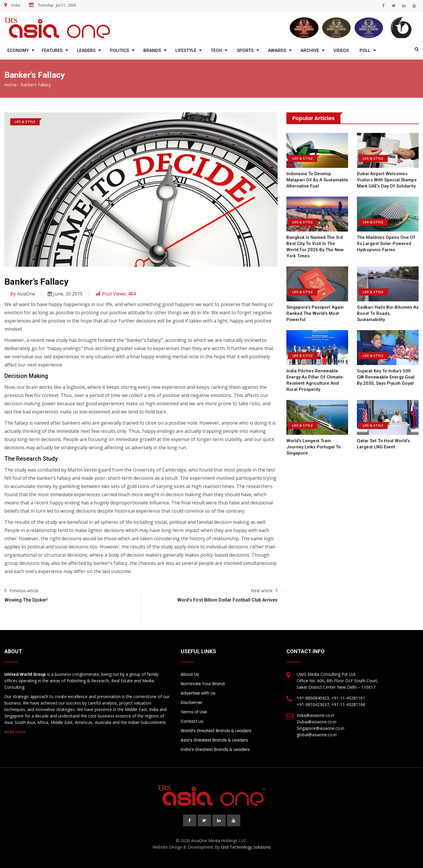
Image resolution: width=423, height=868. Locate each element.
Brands (152, 50)
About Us (190, 674)
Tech (216, 50)
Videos (341, 50)
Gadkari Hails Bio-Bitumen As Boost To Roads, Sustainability (388, 313)
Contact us (192, 721)
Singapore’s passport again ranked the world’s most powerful (315, 313)
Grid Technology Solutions (246, 847)
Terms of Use (194, 712)
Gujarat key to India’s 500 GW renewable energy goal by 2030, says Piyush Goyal (386, 377)
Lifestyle (186, 50)
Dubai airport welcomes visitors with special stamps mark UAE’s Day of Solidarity (387, 180)
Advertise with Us (198, 693)
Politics (119, 50)
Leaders (86, 50)
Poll (365, 50)
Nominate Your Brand (203, 684)
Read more (15, 732)
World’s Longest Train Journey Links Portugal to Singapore (314, 447)
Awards (277, 50)
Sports (245, 50)
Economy (18, 50)
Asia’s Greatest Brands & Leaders (214, 740)
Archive (310, 50)
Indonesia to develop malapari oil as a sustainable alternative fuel (317, 180)
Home (11, 85)
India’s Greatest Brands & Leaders (215, 749)
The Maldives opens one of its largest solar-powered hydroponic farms (386, 244)
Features (52, 50)
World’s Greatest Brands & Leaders (216, 731)
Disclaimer (192, 702)
